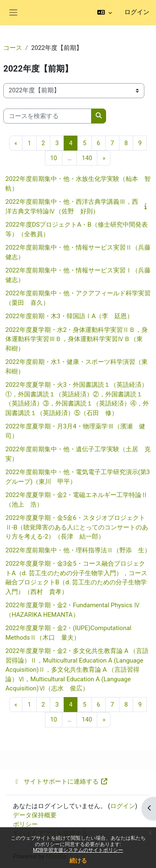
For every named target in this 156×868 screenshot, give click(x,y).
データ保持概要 (35, 815)
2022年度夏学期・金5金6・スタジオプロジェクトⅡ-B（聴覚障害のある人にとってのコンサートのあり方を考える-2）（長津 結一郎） (77, 527)
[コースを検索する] (47, 116)
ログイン (137, 12)
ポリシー (25, 824)
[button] (105, 12)
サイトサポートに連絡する (61, 781)
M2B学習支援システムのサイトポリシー (78, 850)
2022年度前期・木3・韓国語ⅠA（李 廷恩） (69, 316)
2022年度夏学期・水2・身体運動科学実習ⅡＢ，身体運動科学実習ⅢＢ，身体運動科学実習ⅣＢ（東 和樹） (77, 339)
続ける (78, 861)
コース (13, 48)
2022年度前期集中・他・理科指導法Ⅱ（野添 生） (78, 550)
